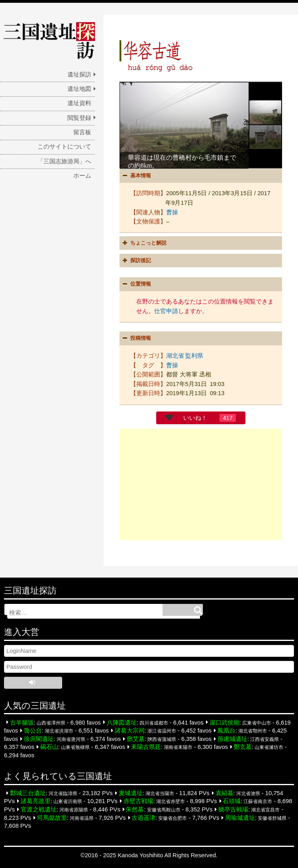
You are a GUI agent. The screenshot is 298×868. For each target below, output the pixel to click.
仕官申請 (166, 311)
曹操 (172, 212)
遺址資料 (79, 103)
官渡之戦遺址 (39, 809)
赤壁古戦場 (138, 801)
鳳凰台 (226, 730)
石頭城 (232, 801)
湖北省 (175, 355)
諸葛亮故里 (36, 801)
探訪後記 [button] (136, 261)
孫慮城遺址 (232, 739)
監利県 (194, 355)
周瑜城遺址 (240, 817)
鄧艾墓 (136, 739)
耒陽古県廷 (146, 747)
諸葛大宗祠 (130, 730)
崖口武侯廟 (224, 722)
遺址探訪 (79, 74)
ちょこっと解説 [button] (144, 243)
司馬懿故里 (52, 817)
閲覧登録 (79, 118)
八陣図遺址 (122, 722)
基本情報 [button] (136, 176)
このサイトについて (64, 147)
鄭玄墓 (243, 747)
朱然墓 (135, 809)
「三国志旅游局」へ (64, 161)
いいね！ (195, 417)
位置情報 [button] (136, 284)
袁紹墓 (224, 793)
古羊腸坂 (22, 722)
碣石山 (49, 747)
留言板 (82, 132)
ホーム (82, 176)
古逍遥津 (143, 817)
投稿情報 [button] (136, 338)
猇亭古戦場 (233, 809)
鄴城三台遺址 (28, 793)
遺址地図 (79, 89)
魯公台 (33, 730)
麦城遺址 (131, 793)
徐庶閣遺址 (39, 739)
